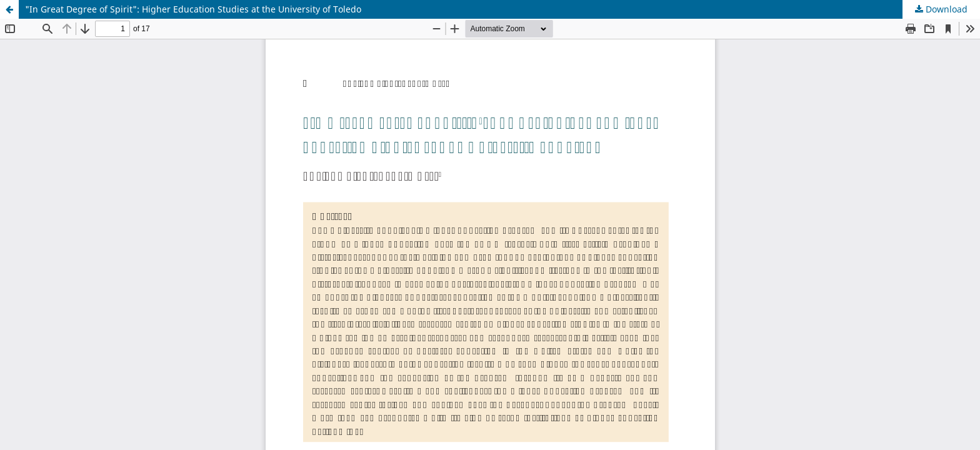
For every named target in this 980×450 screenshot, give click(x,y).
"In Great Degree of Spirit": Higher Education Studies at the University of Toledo (193, 9)
